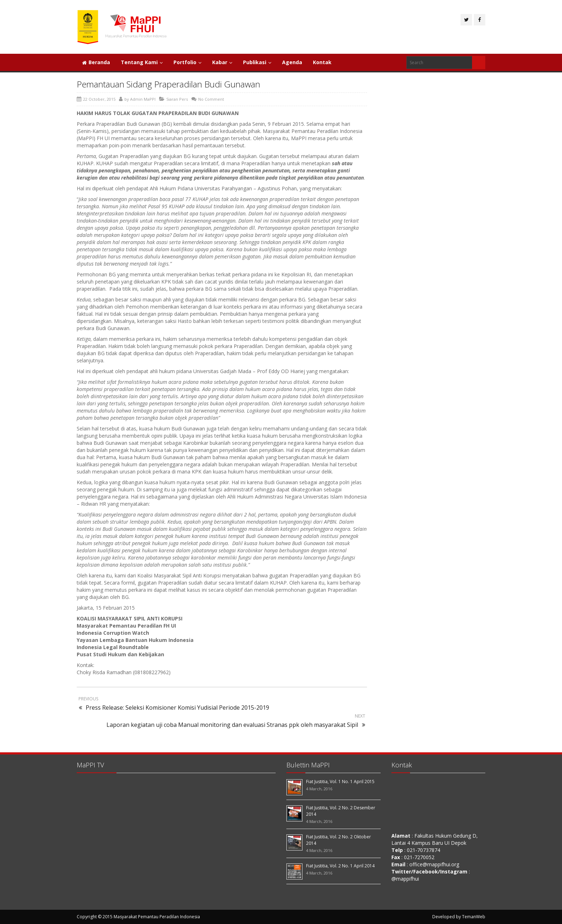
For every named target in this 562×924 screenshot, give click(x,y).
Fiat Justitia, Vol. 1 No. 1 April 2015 (340, 782)
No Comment (211, 99)
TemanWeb (474, 917)
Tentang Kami (142, 62)
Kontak (322, 62)
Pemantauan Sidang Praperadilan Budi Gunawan (168, 84)
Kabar (222, 62)
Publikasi (257, 62)
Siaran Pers (177, 99)
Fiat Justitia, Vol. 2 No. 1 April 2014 (340, 866)
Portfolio (187, 62)
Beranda (96, 62)
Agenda (292, 62)
